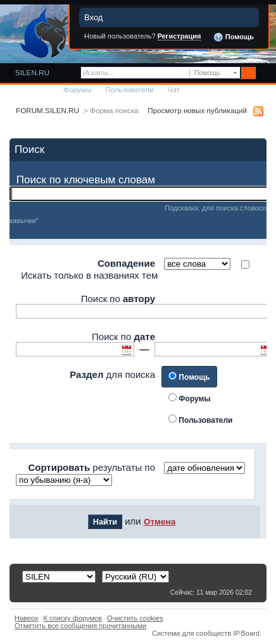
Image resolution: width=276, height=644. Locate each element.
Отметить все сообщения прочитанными (80, 626)
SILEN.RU (32, 72)
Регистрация (179, 36)
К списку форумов (73, 618)
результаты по (91, 467)
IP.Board (246, 633)
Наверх (27, 618)
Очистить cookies (135, 618)
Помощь (234, 37)
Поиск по (118, 299)
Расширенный (265, 73)
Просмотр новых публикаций (197, 110)
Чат (174, 89)
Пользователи (129, 89)
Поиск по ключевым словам (86, 180)
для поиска (112, 374)
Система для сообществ (191, 633)
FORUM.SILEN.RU (47, 110)
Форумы (77, 89)
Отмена (160, 522)
